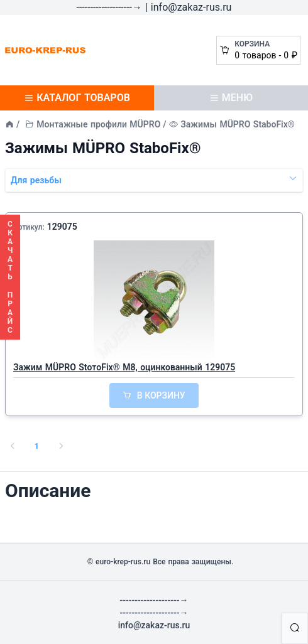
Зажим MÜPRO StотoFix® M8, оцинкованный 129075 (124, 367)
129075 (62, 227)
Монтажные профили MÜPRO (98, 124)
